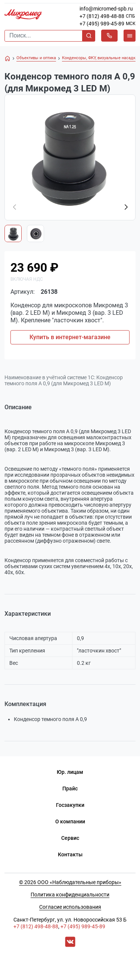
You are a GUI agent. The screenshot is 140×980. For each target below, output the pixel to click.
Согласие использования (70, 907)
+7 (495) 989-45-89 (102, 24)
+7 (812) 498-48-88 (102, 16)
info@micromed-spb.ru (106, 9)
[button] (126, 207)
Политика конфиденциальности (70, 895)
